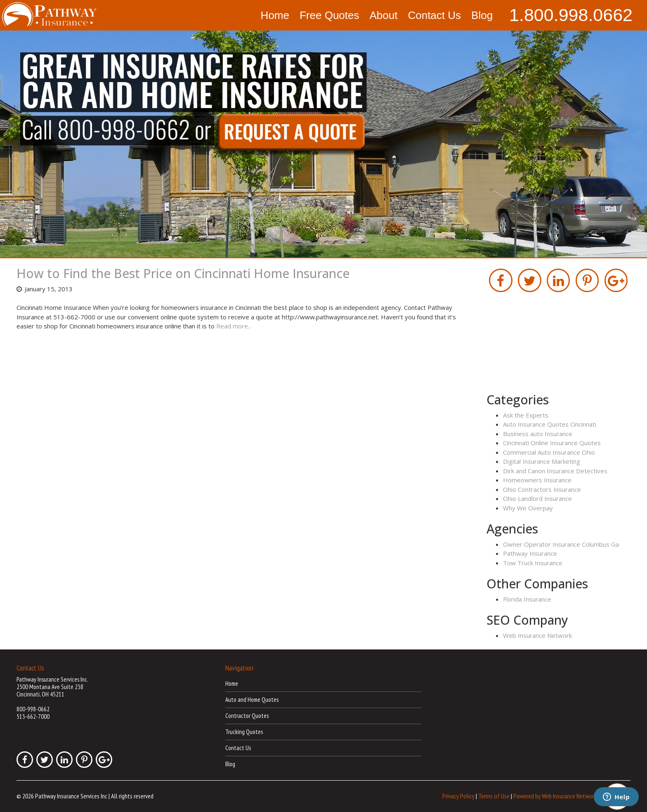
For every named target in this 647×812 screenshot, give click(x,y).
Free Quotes (329, 15)
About (383, 15)
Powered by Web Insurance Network (555, 795)
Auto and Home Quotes (252, 700)
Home (275, 15)
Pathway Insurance (530, 553)
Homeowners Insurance (537, 480)
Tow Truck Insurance (533, 563)
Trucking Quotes (244, 732)
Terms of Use (494, 795)
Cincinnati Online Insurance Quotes (552, 443)
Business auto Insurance (538, 434)
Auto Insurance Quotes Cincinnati (550, 424)
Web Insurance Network (537, 635)
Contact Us (434, 15)
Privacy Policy (458, 795)
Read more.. (233, 326)
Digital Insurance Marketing (542, 461)
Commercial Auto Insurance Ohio (549, 452)
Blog (482, 15)
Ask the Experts (526, 415)
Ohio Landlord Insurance (537, 498)
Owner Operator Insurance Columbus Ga (561, 544)
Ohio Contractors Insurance (542, 489)
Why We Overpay (528, 508)
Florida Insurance (527, 599)
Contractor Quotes (247, 716)
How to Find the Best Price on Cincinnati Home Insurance (183, 273)
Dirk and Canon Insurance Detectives (555, 471)
